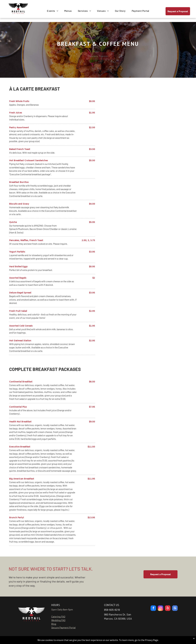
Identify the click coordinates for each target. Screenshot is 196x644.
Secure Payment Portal (63, 627)
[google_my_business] (175, 609)
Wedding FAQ (58, 620)
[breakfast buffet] (144, 166)
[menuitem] (53, 11)
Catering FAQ (58, 616)
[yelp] (168, 609)
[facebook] (153, 609)
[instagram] (161, 609)
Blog (54, 624)
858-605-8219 (112, 610)
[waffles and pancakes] (144, 111)
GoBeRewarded (115, 639)
